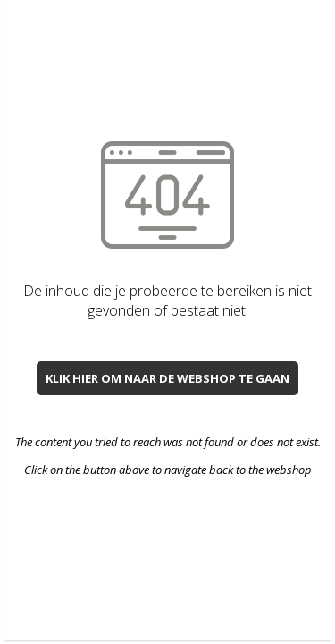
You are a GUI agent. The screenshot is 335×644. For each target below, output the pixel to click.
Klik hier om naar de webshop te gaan (167, 378)
